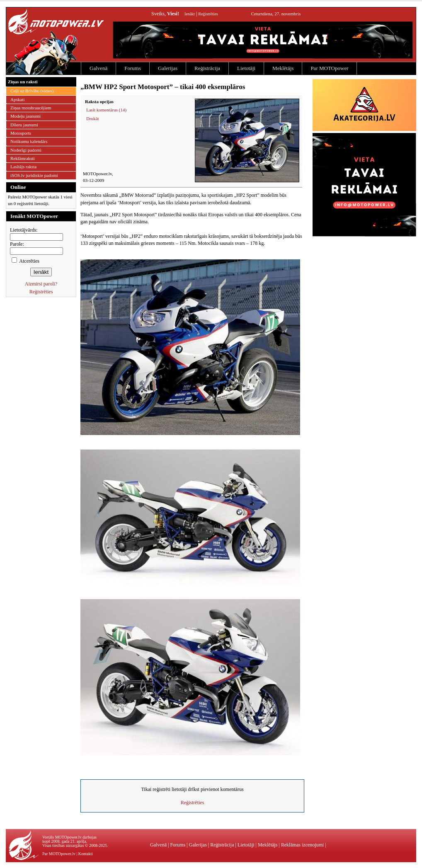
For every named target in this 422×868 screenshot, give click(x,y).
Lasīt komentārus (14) (106, 110)
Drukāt (93, 118)
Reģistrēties (208, 14)
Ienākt (190, 14)
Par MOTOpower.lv (59, 854)
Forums (133, 68)
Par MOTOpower (329, 68)
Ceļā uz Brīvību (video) (32, 91)
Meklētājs (283, 68)
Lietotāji (246, 68)
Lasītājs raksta (23, 167)
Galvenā (98, 68)
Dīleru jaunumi (24, 125)
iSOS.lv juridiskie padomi (34, 175)
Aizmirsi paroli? (41, 284)
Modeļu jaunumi (25, 116)
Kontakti (86, 854)
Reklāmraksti (23, 158)
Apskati (17, 99)
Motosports (21, 133)
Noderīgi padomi (26, 150)
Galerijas (168, 68)
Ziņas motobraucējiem (31, 108)
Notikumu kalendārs (29, 141)
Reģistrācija (207, 68)
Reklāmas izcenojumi (303, 845)
